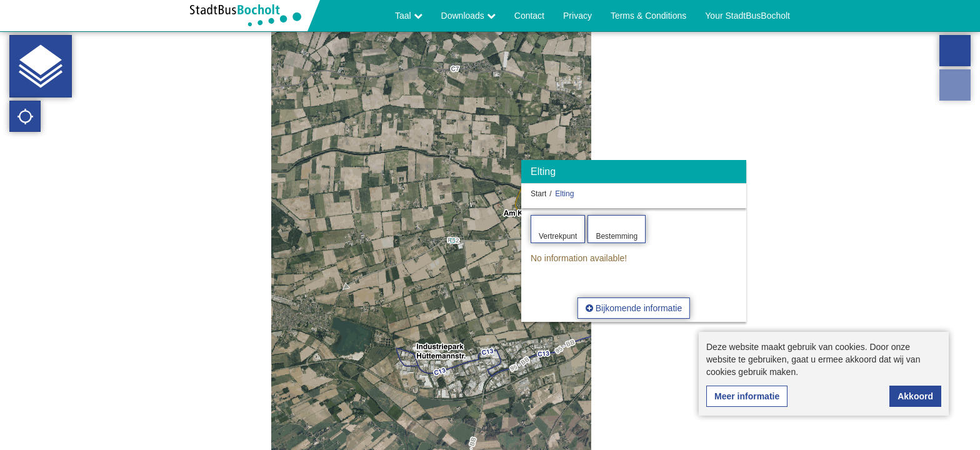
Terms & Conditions (648, 16)
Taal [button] (409, 16)
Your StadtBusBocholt (747, 16)
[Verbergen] (735, 175)
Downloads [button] (468, 16)
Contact (529, 16)
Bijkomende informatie (634, 308)
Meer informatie (747, 396)
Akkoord (915, 396)
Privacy (577, 16)
